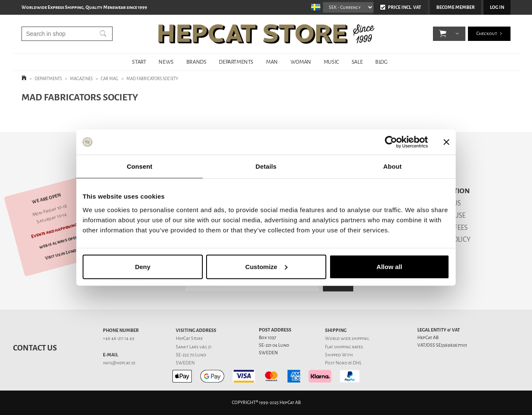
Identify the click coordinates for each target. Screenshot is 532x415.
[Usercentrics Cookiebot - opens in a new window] (391, 142)
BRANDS (196, 62)
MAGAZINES (81, 79)
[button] (443, 34)
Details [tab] (266, 166)
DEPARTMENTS (236, 62)
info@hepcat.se (119, 363)
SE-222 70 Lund (191, 355)
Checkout (487, 34)
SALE (357, 62)
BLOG (381, 62)
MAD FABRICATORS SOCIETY (152, 79)
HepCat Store (189, 338)
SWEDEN (185, 363)
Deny (143, 266)
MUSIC (331, 62)
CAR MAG (110, 79)
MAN (272, 62)
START (139, 62)
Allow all (389, 266)
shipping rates (348, 347)
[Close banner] (446, 142)
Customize (266, 266)
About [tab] (392, 166)
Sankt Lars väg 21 (194, 347)
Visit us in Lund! (61, 254)
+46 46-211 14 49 (119, 338)
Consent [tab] (140, 166)
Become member (455, 7)
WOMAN (301, 62)
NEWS (166, 62)
